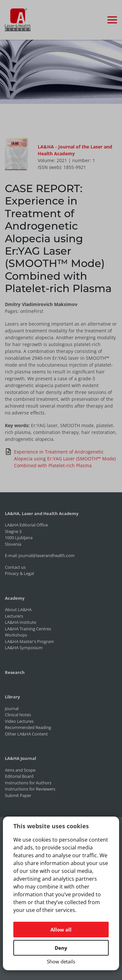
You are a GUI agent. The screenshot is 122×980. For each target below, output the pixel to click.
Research (15, 672)
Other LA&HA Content (26, 734)
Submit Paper (18, 795)
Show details (61, 961)
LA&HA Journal (20, 758)
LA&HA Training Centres (28, 629)
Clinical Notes (18, 715)
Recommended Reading (28, 727)
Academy (15, 598)
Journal (12, 708)
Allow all (61, 930)
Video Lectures (19, 721)
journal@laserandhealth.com (47, 555)
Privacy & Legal (19, 573)
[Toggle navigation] (112, 20)
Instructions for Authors (28, 783)
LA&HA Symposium (24, 648)
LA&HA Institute (20, 622)
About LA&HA (18, 609)
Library (12, 697)
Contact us (15, 567)
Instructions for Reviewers (30, 789)
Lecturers (14, 616)
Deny (61, 948)
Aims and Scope (20, 770)
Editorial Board (19, 776)
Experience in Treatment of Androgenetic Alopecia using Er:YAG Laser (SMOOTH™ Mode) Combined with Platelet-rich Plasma (60, 458)
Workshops (16, 635)
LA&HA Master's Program (29, 641)
